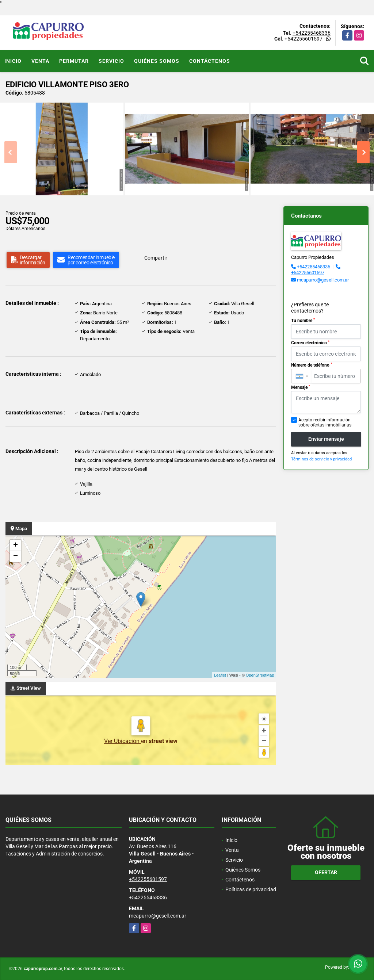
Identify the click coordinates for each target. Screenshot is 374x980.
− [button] (16, 556)
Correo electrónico (310, 343)
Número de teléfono (312, 365)
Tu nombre (303, 321)
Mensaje (301, 387)
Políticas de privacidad (251, 889)
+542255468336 (312, 33)
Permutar (74, 61)
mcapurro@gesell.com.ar (323, 280)
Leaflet (220, 675)
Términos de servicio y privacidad (321, 459)
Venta (40, 61)
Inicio (13, 61)
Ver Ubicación (123, 741)
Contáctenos (210, 61)
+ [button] (16, 545)
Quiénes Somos (157, 61)
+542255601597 (304, 39)
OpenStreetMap (260, 675)
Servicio (111, 61)
